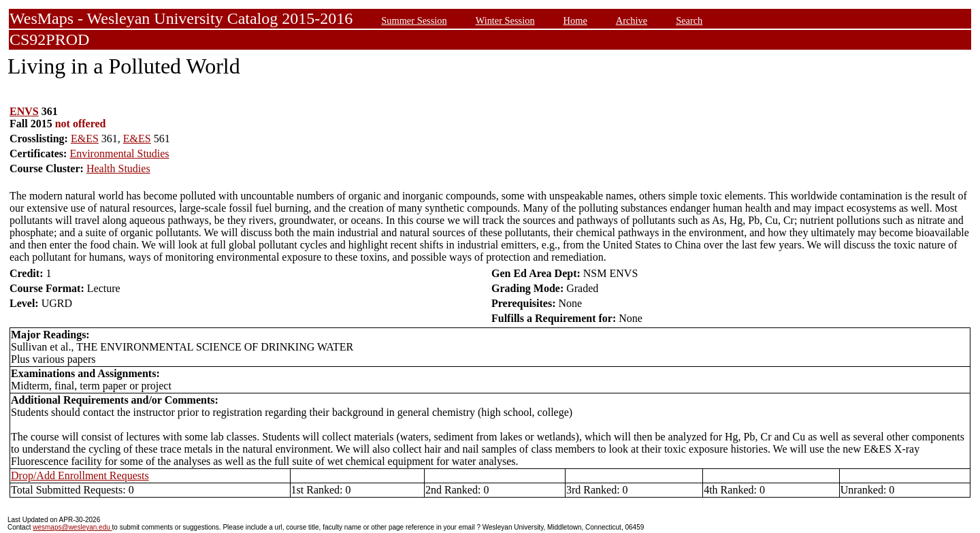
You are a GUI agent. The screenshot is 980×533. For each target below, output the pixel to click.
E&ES (85, 139)
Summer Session (414, 20)
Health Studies (118, 168)
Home (575, 20)
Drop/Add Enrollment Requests (80, 475)
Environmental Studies (119, 154)
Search (689, 20)
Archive (632, 20)
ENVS (24, 111)
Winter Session (505, 20)
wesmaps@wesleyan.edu (72, 527)
